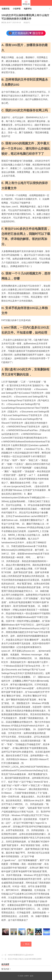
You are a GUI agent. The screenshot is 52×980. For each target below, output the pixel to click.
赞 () (26, 944)
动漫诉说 (6, 9)
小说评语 (17, 9)
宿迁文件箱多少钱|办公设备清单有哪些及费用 (25, 959)
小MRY (26, 3)
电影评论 (28, 9)
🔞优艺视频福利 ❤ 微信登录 (26, 33)
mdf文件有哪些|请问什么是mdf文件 (21, 955)
